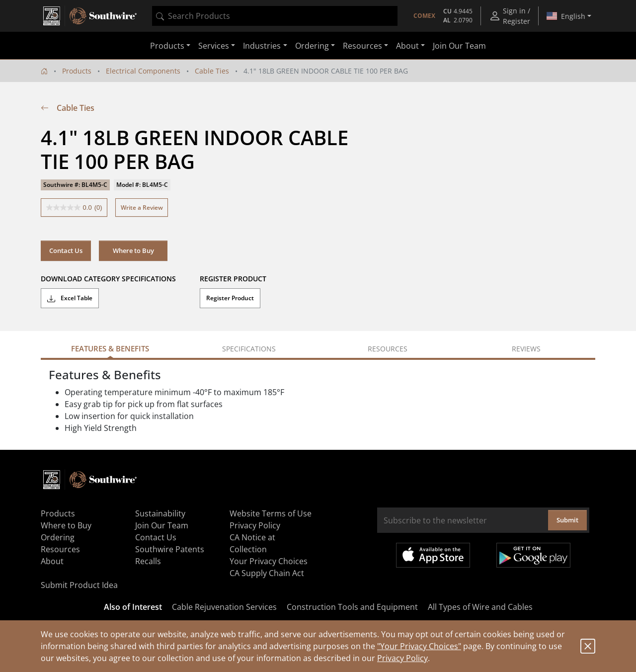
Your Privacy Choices (269, 561)
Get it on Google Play (533, 555)
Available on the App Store (433, 555)
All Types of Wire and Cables (480, 607)
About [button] (407, 46)
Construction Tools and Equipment (352, 607)
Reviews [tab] (526, 349)
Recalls (148, 561)
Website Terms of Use (271, 513)
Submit (567, 520)
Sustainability (160, 513)
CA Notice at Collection (252, 543)
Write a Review (142, 208)
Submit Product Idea (79, 585)
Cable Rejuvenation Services (224, 607)
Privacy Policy (402, 658)
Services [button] (214, 46)
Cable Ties (212, 71)
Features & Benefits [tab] (110, 348)
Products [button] (167, 46)
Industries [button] (262, 46)
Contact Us (66, 251)
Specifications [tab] (249, 349)
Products (77, 71)
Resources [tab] (388, 349)
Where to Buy (133, 251)
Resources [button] (362, 46)
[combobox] (275, 16)
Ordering (58, 537)
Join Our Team (459, 46)
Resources (60, 549)
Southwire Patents (170, 549)
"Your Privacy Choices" (419, 646)
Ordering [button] (312, 46)
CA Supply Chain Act (267, 573)
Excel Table (70, 298)
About (52, 561)
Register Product (230, 298)
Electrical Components (143, 71)
